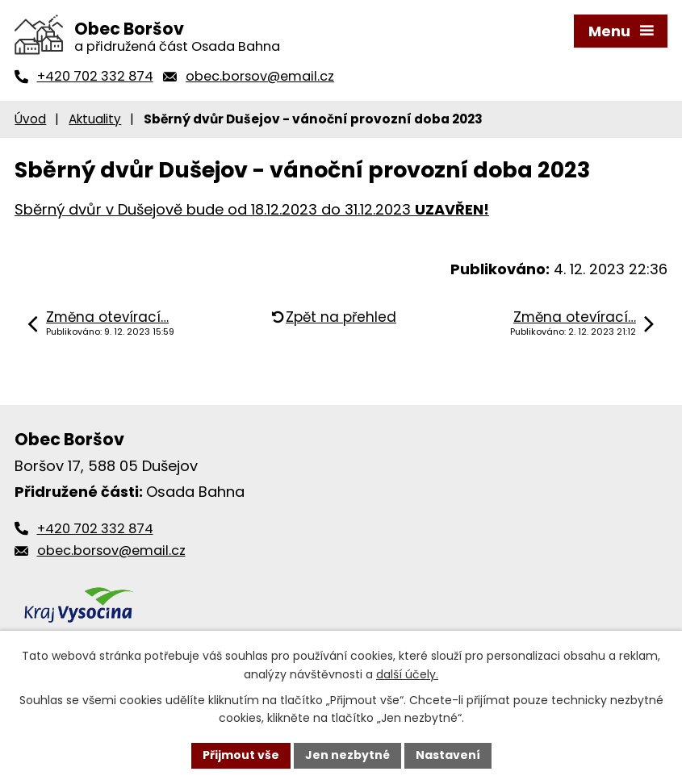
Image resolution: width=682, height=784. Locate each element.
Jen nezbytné (347, 755)
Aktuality (95, 119)
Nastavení (448, 755)
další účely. (407, 674)
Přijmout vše (241, 755)
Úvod (30, 119)
